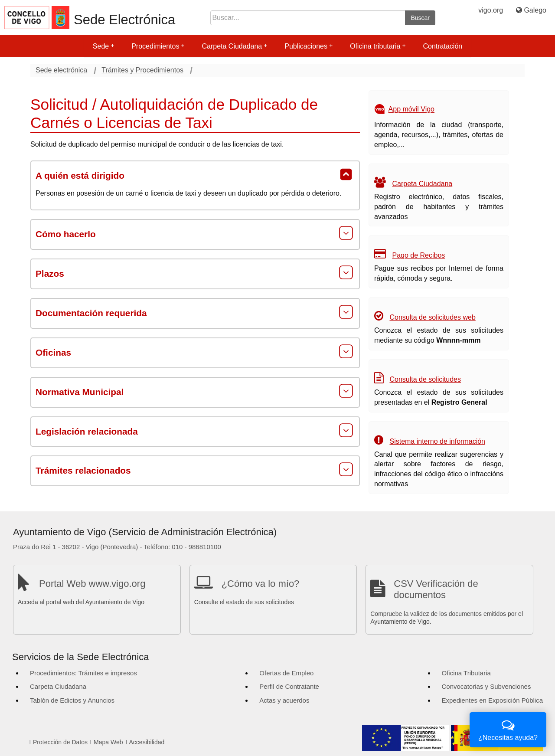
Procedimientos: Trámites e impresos (83, 673)
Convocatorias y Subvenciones (486, 686)
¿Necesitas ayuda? (508, 729)
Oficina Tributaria (466, 673)
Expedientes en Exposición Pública (492, 700)
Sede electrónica (61, 70)
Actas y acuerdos (284, 700)
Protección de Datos (60, 742)
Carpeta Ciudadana (234, 46)
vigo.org (491, 10)
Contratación (442, 46)
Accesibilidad (147, 742)
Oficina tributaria (378, 46)
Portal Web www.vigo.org (92, 584)
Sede (103, 46)
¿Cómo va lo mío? (261, 584)
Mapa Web (108, 742)
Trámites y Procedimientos (142, 70)
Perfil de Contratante (289, 686)
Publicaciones (309, 46)
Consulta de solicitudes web (432, 317)
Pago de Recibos (418, 255)
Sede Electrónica (124, 20)
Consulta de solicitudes (425, 379)
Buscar (420, 18)
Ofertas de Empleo (286, 673)
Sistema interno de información (437, 441)
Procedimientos (158, 46)
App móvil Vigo (411, 110)
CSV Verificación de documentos (436, 589)
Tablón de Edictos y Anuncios (72, 700)
